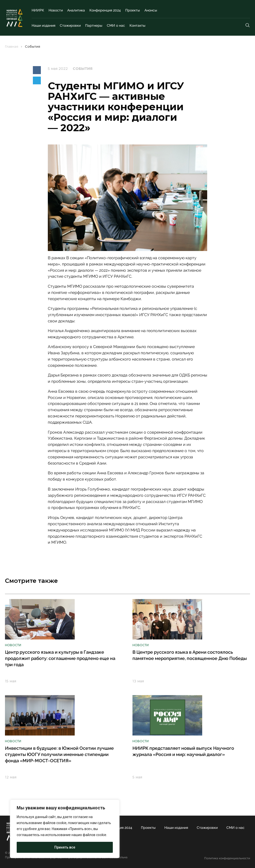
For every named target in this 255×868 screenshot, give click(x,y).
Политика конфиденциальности (227, 858)
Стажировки (70, 25)
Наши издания (43, 25)
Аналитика (76, 10)
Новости (56, 10)
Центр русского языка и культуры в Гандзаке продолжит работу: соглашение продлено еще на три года (60, 658)
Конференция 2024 (105, 10)
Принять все (65, 847)
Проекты (133, 10)
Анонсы (151, 10)
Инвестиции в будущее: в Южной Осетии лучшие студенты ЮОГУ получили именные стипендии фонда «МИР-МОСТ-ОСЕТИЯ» (59, 754)
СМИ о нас (116, 25)
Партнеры (94, 25)
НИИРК (38, 10)
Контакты (137, 25)
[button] (37, 70)
